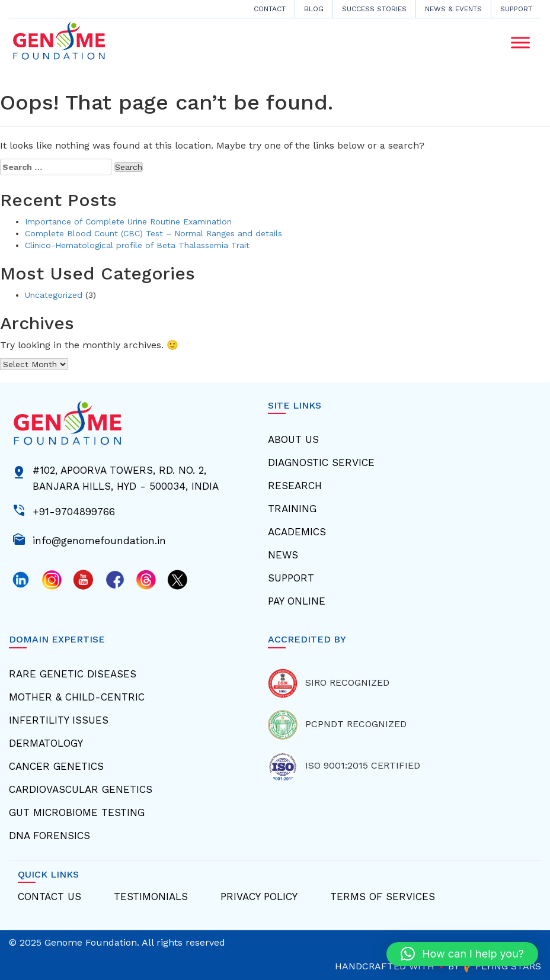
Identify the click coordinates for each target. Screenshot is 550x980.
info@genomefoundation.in (99, 539)
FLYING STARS (501, 966)
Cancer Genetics (56, 766)
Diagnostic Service (321, 462)
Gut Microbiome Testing (77, 812)
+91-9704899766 (74, 510)
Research (295, 486)
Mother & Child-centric (77, 697)
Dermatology (46, 743)
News (283, 555)
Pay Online (297, 601)
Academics (297, 532)
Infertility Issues (59, 720)
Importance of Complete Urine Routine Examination (128, 221)
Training (292, 509)
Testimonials (151, 897)
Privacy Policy (259, 897)
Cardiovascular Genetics (81, 789)
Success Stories (374, 9)
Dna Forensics (49, 836)
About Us (293, 439)
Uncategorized (54, 295)
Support (516, 9)
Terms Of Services (383, 897)
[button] (462, 954)
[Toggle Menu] (520, 42)
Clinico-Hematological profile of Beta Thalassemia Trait (137, 245)
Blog (314, 9)
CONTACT (270, 9)
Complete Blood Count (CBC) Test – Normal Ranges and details (154, 233)
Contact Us (49, 897)
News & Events (453, 9)
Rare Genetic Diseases (73, 674)
